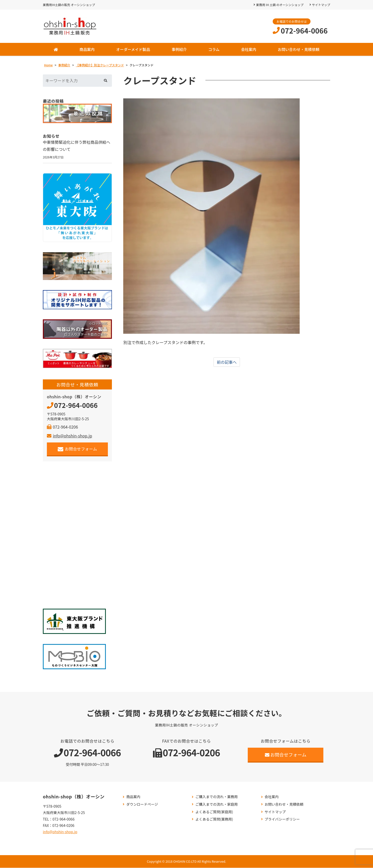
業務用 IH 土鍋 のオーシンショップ (280, 5)
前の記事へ (227, 362)
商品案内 (87, 49)
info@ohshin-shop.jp (69, 436)
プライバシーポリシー (282, 819)
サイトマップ (321, 5)
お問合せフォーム (77, 449)
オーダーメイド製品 (133, 49)
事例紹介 (179, 49)
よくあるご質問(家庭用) (214, 812)
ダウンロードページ (142, 805)
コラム (214, 49)
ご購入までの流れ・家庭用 (216, 805)
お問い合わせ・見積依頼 (299, 49)
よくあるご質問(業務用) (214, 819)
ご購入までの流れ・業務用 (216, 797)
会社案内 (249, 49)
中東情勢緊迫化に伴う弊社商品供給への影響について (77, 146)
